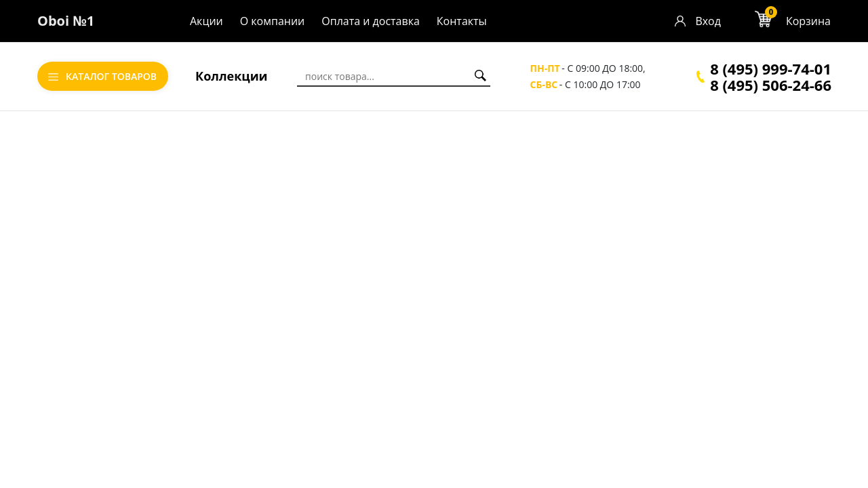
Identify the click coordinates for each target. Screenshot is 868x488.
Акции (206, 21)
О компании (273, 21)
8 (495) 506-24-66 (771, 85)
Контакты (462, 21)
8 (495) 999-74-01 (771, 68)
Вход (708, 21)
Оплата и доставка (371, 21)
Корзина (808, 21)
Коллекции (232, 76)
